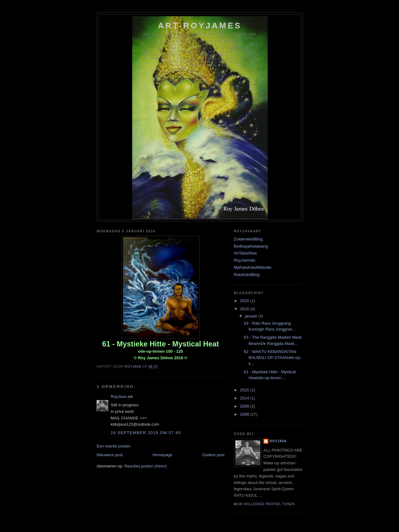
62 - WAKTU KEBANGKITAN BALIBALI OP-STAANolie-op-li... (272, 358)
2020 (245, 301)
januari (252, 316)
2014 (245, 398)
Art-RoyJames (200, 26)
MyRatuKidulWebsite (252, 267)
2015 (245, 390)
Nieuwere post (110, 455)
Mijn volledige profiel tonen (264, 504)
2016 (245, 309)
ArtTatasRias (245, 253)
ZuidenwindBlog (248, 239)
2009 (245, 406)
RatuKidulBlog (247, 275)
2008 (245, 414)
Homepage (162, 455)
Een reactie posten (113, 446)
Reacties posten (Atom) (146, 466)
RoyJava (119, 397)
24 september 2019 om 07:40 (146, 433)
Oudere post (213, 455)
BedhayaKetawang (251, 246)
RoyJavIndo (245, 260)
